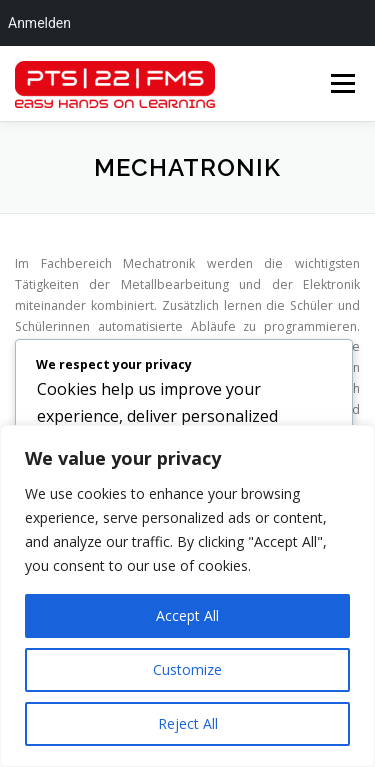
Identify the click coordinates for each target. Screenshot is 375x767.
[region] (187, 596)
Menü (341, 83)
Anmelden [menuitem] (39, 23)
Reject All (188, 723)
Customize (187, 669)
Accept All (187, 615)
